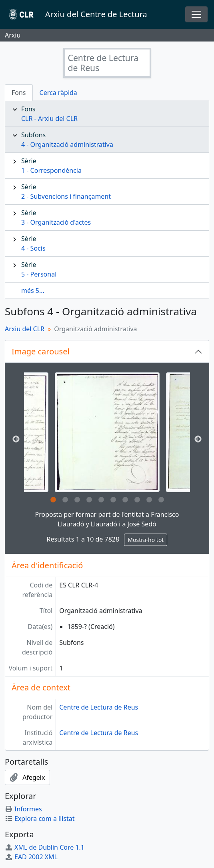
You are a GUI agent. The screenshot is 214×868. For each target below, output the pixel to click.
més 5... (33, 291)
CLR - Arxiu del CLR (49, 119)
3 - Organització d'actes (56, 222)
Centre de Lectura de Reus (99, 707)
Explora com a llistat (40, 819)
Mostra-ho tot (146, 540)
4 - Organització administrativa (67, 144)
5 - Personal (39, 274)
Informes (23, 809)
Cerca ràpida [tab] (58, 93)
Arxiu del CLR (25, 329)
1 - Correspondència (51, 170)
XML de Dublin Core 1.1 (45, 847)
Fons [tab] (19, 93)
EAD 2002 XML (31, 857)
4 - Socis (33, 248)
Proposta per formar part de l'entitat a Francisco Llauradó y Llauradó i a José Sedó (107, 519)
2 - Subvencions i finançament (66, 196)
